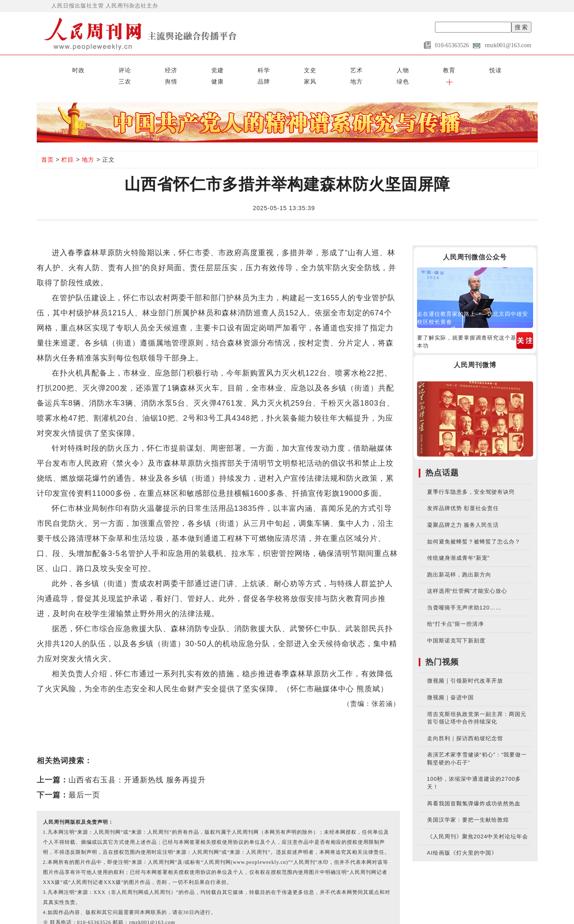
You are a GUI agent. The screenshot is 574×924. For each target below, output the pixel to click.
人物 (245, 68)
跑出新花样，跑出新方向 (459, 560)
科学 (162, 68)
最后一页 (84, 781)
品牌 (412, 68)
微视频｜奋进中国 (450, 684)
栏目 (68, 146)
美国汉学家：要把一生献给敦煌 (468, 806)
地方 (468, 68)
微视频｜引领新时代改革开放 (465, 667)
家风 (440, 68)
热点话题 (442, 459)
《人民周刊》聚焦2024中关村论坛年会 (478, 822)
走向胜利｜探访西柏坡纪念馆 (465, 724)
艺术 (217, 68)
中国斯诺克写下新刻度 (456, 627)
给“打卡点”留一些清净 (456, 610)
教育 (273, 68)
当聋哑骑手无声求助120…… (464, 594)
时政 (51, 68)
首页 (48, 146)
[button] (524, 68)
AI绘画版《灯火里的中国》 (462, 839)
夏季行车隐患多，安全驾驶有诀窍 (471, 478)
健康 (384, 68)
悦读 (301, 68)
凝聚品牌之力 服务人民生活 (463, 511)
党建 (134, 68)
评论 (78, 68)
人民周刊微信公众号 (475, 243)
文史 (190, 68)
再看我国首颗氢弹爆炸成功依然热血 (474, 789)
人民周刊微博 (475, 351)
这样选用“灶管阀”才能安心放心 (467, 577)
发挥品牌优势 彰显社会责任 (463, 494)
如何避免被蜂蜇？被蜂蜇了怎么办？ (474, 527)
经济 (106, 68)
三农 (329, 68)
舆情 (357, 68)
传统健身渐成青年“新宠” (459, 544)
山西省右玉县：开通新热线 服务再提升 (137, 766)
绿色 (496, 68)
